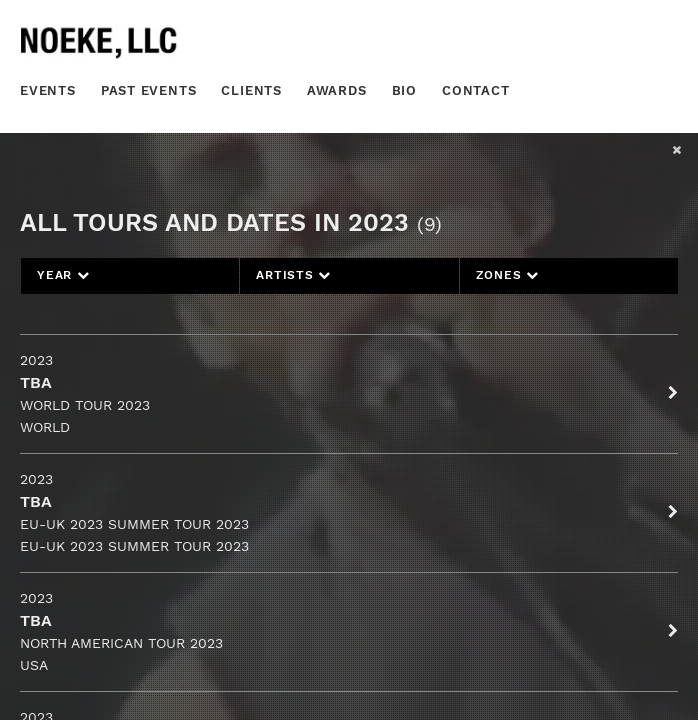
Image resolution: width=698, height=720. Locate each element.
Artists (293, 275)
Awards (337, 90)
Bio (404, 90)
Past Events (149, 90)
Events (48, 90)
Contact (476, 90)
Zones (507, 275)
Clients (251, 90)
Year (63, 275)
